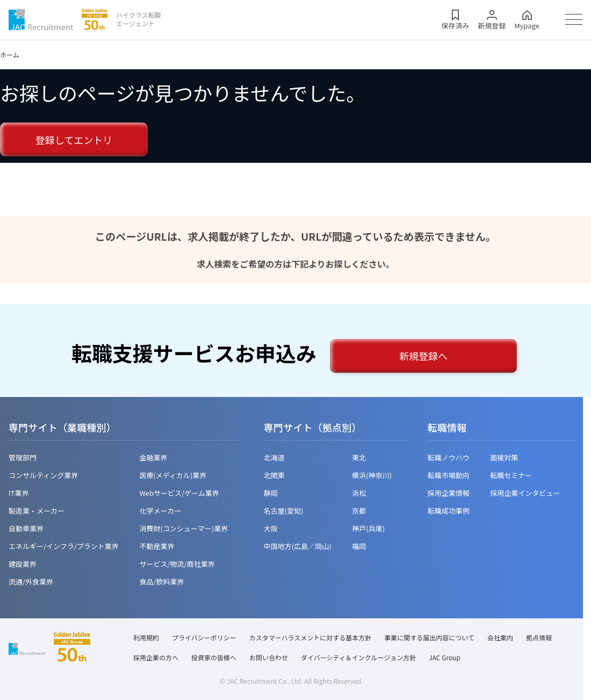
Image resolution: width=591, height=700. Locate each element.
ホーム (10, 55)
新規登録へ (423, 356)
